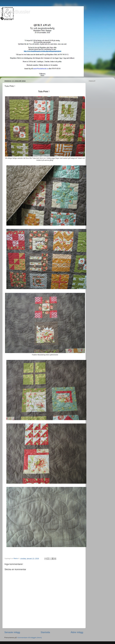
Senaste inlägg (12, 632)
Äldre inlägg (77, 632)
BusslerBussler (15, 12)
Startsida (45, 632)
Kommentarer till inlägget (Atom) (30, 638)
